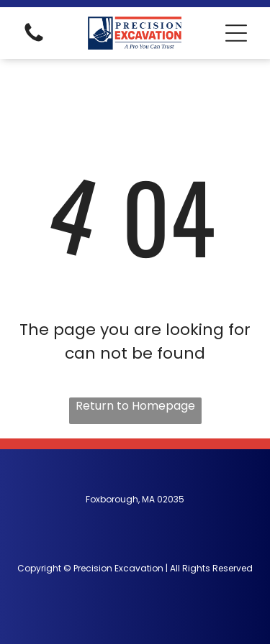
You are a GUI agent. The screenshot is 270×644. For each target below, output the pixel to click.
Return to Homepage (135, 406)
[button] (236, 33)
